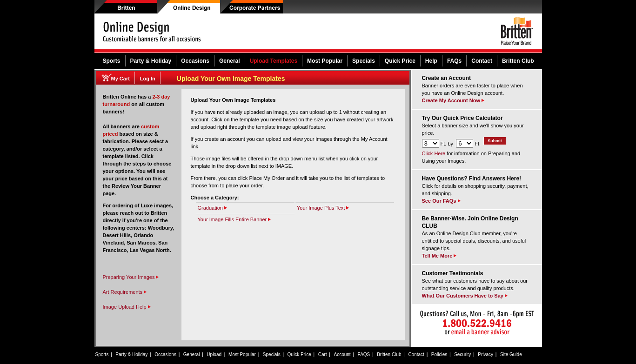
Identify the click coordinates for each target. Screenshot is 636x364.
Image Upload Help (125, 307)
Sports (112, 61)
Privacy (485, 354)
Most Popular (325, 61)
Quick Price (400, 61)
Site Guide (511, 354)
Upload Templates (274, 61)
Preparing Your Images (131, 277)
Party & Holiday (151, 61)
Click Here (434, 153)
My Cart (121, 79)
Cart (323, 354)
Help (431, 61)
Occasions (195, 61)
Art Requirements (125, 292)
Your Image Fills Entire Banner (234, 219)
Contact (482, 61)
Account (342, 354)
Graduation (212, 208)
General (230, 61)
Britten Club (518, 61)
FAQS (364, 354)
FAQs (454, 61)
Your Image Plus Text (323, 208)
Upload (214, 354)
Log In (148, 79)
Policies (439, 354)
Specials (364, 61)
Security (462, 354)
